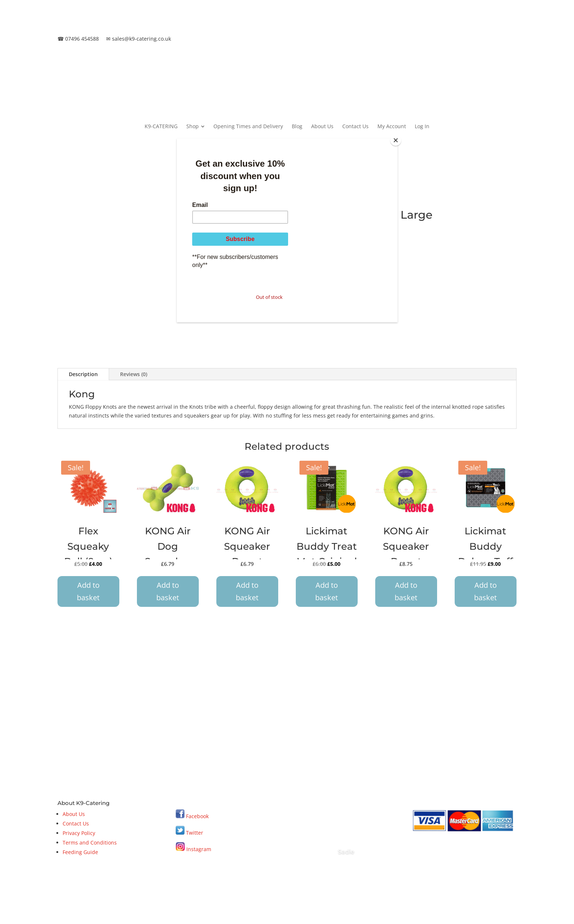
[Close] (396, 140)
